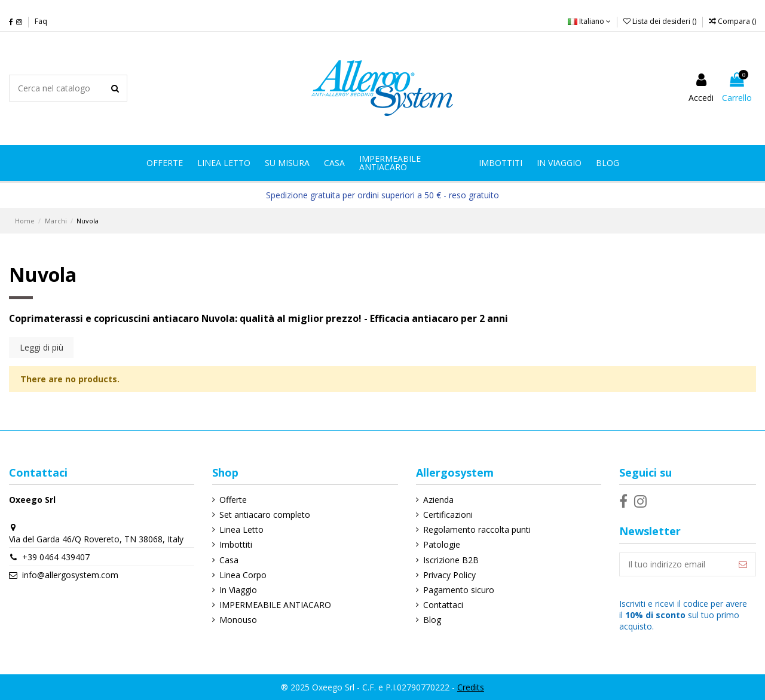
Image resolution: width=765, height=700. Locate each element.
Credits (471, 687)
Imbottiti (236, 544)
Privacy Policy (449, 575)
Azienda (438, 500)
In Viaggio (238, 590)
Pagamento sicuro (459, 590)
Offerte (233, 500)
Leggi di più (42, 347)
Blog (432, 620)
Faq (41, 21)
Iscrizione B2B (451, 560)
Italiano (589, 21)
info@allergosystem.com (70, 575)
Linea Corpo (243, 575)
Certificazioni (448, 515)
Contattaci (443, 605)
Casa (229, 560)
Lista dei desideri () (661, 21)
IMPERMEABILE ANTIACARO (275, 605)
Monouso (238, 620)
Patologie (442, 544)
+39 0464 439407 (56, 557)
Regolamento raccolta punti (477, 529)
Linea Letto (241, 529)
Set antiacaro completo (265, 515)
